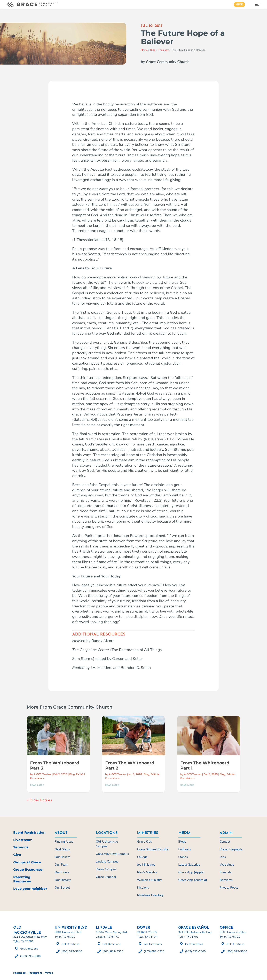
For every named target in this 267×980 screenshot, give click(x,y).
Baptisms (226, 880)
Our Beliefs (62, 857)
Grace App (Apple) (191, 872)
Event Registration (29, 832)
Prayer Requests (231, 849)
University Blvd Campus (112, 854)
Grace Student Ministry (153, 849)
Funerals (226, 872)
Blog (153, 50)
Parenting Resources (22, 879)
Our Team (61, 865)
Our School (62, 888)
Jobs (223, 857)
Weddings (227, 865)
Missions (143, 888)
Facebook (19, 973)
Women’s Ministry (149, 880)
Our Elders (62, 872)
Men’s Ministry (147, 872)
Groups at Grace (27, 862)
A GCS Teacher (42, 774)
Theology (163, 50)
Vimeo (49, 973)
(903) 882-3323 (113, 951)
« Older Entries (39, 800)
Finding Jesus (64, 842)
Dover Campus (106, 869)
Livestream (23, 840)
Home (144, 50)
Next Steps (62, 849)
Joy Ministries (146, 865)
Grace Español (106, 877)
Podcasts (185, 849)
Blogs (182, 842)
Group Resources (28, 870)
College (142, 857)
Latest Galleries (189, 865)
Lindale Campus (107, 861)
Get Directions (29, 949)
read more (37, 785)
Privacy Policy (229, 888)
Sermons (21, 847)
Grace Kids (144, 842)
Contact (225, 842)
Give (239, 5)
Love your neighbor (30, 889)
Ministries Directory (150, 895)
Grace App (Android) (193, 880)
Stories (183, 857)
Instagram (35, 973)
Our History (63, 880)
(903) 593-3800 (30, 956)
